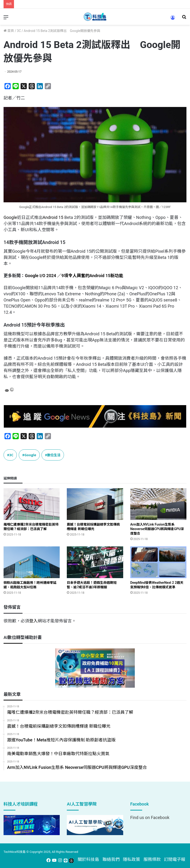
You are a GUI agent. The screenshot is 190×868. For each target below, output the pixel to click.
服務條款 (152, 859)
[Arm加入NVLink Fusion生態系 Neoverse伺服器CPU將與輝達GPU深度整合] (158, 504)
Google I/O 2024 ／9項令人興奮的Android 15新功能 (74, 276)
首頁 (9, 31)
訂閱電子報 (175, 859)
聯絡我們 (111, 859)
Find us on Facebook (150, 817)
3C (19, 31)
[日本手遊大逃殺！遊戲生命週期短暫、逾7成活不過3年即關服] (95, 562)
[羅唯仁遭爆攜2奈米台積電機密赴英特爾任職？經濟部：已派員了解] (32, 504)
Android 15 (53, 217)
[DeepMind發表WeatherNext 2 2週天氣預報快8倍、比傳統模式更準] (158, 562)
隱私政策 (131, 859)
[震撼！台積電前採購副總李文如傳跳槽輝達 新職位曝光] (95, 504)
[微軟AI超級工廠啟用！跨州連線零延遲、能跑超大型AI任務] (32, 562)
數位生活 (54, 455)
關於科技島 (88, 859)
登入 (33, 621)
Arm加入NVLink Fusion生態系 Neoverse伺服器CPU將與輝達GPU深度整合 (157, 529)
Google (10, 217)
